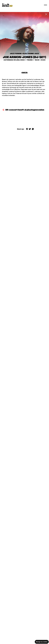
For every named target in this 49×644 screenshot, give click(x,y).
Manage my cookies (42, 642)
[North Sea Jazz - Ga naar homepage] (7, 5)
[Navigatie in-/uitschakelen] (45, 5)
